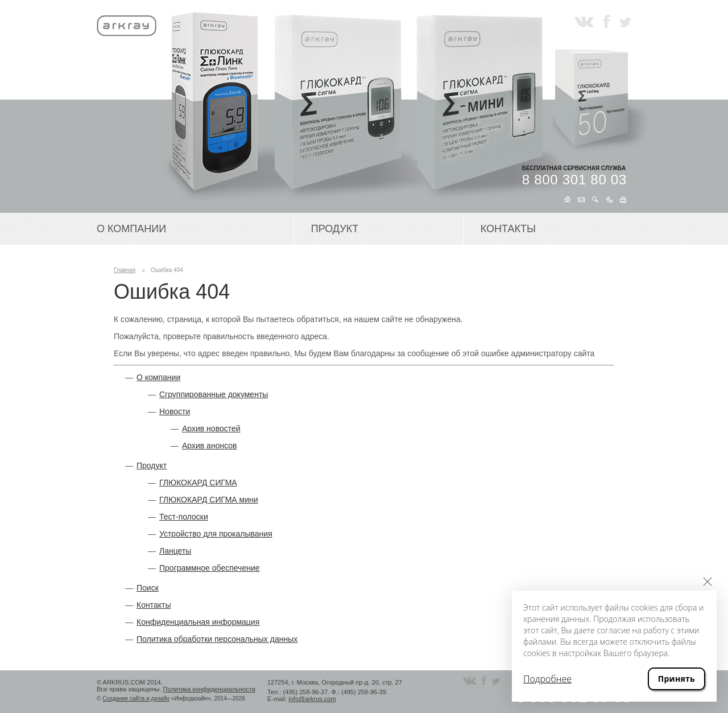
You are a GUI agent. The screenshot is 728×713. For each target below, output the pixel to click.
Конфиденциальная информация (198, 622)
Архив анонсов (210, 446)
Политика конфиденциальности (209, 689)
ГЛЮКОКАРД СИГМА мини (209, 500)
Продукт (335, 229)
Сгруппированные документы (214, 394)
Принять (677, 679)
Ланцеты (175, 551)
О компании (131, 229)
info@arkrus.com (312, 699)
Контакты (508, 229)
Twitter (625, 21)
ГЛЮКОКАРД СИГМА (198, 483)
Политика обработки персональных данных (217, 639)
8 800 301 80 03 (574, 180)
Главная (125, 270)
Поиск (148, 588)
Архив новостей (211, 428)
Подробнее (547, 679)
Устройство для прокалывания (216, 534)
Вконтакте (584, 21)
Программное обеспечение (210, 568)
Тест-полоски (184, 517)
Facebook (607, 21)
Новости (175, 411)
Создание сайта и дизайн (136, 698)
